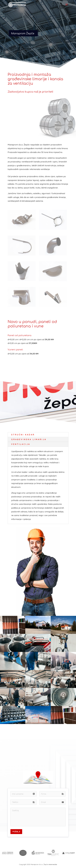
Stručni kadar (23, 435)
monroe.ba (53, 864)
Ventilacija (21, 444)
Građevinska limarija (29, 439)
